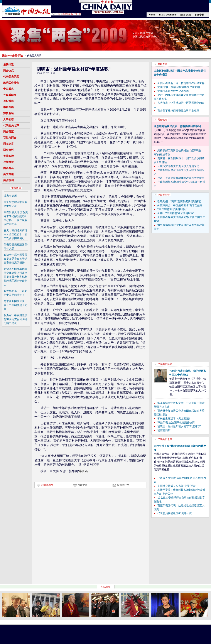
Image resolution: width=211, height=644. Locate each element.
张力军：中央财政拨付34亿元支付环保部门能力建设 (16, 319)
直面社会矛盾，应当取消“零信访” (177, 486)
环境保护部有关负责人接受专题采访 (178, 166)
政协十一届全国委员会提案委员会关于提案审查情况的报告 (15, 259)
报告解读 (8, 113)
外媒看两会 (10, 95)
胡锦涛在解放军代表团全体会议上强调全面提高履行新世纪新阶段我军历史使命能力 (15, 277)
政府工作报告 (11, 83)
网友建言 (8, 144)
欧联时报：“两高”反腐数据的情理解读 (179, 201)
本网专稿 (8, 107)
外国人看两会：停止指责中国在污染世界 (181, 83)
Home (152, 15)
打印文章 (83, 485)
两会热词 (186, 15)
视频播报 (8, 162)
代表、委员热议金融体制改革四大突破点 (181, 178)
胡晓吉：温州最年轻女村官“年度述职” (179, 426)
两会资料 (8, 150)
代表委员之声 (11, 125)
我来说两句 (47, 485)
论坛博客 (8, 101)
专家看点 (8, 89)
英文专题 (199, 15)
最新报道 (8, 64)
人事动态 (8, 119)
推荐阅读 (8, 156)
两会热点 (8, 71)
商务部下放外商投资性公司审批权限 (178, 111)
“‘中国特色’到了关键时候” (172, 209)
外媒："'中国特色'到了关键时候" (176, 213)
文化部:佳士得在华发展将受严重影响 (179, 87)
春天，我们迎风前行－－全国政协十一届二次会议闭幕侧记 (15, 234)
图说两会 (8, 168)
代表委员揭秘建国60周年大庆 (175, 513)
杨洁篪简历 (164, 430)
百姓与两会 (10, 138)
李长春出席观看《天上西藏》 (174, 419)
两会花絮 (8, 132)
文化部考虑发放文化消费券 (173, 91)
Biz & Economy (168, 15)
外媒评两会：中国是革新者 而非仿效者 (180, 205)
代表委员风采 (11, 77)
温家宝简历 (10, 196)
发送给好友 (123, 485)
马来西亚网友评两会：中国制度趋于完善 (15, 305)
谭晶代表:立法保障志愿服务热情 (176, 423)
